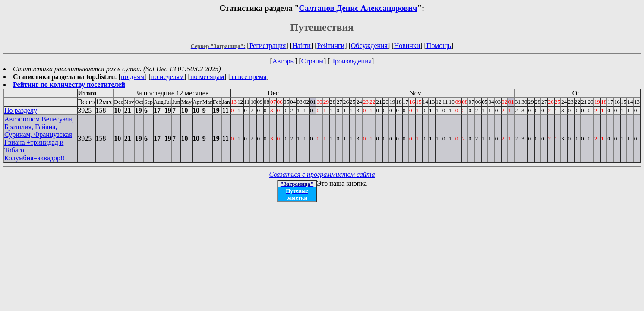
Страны (313, 61)
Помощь (439, 46)
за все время (248, 77)
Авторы (284, 61)
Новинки (407, 46)
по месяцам (207, 77)
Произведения (351, 61)
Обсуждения (369, 46)
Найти (301, 46)
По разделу (21, 110)
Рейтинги (331, 46)
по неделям (168, 77)
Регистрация (268, 46)
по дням (133, 77)
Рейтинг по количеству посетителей (69, 84)
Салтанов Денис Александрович (358, 8)
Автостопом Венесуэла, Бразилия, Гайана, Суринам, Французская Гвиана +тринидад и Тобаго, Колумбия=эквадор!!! (39, 138)
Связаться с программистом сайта (322, 174)
